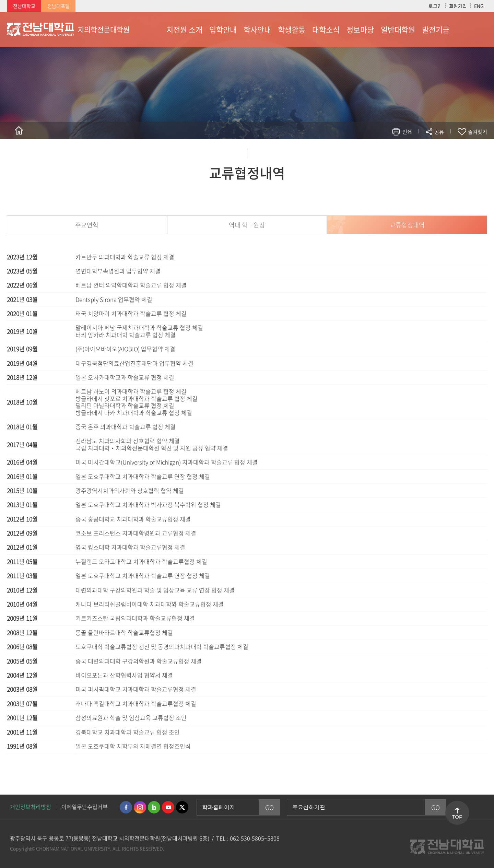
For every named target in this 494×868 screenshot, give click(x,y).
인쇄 (407, 132)
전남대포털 (58, 6)
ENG (479, 6)
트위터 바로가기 (182, 807)
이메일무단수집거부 (85, 807)
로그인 (435, 6)
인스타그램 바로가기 (140, 807)
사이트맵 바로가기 (470, 29)
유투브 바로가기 (168, 807)
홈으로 (19, 130)
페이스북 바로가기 (126, 807)
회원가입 (458, 6)
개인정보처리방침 (31, 807)
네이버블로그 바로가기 (154, 807)
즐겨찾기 (478, 132)
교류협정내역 (407, 225)
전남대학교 (24, 6)
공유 (439, 132)
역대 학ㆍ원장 (247, 225)
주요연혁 (87, 225)
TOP (457, 817)
